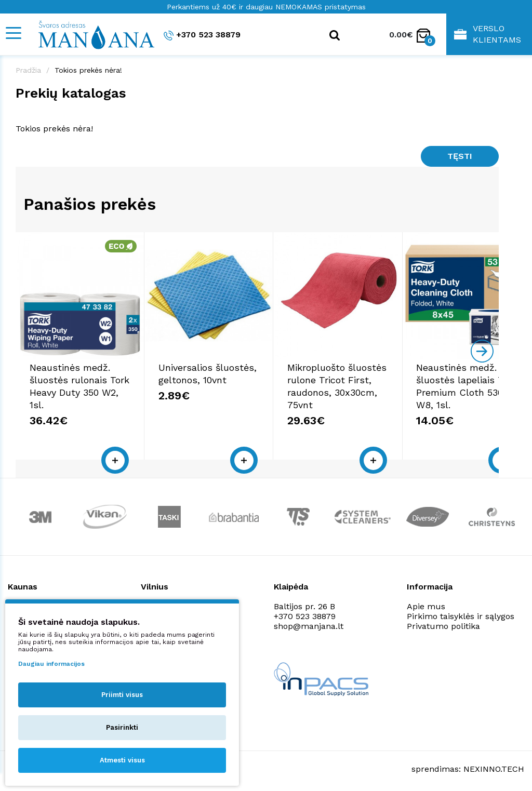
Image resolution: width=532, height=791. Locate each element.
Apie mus (426, 602)
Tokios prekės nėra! (88, 70)
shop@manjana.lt (309, 622)
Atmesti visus (122, 760)
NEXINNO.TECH (494, 765)
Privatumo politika (443, 622)
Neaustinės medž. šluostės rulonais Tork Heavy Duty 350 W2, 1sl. (93, 388)
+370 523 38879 (202, 35)
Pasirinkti (122, 727)
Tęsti (460, 156)
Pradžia (28, 70)
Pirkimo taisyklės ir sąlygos (461, 612)
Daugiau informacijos (51, 664)
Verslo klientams (488, 34)
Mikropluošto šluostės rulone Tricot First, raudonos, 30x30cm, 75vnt (413, 388)
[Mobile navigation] (13, 33)
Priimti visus (122, 695)
